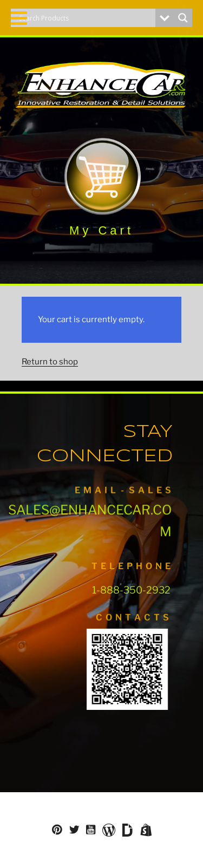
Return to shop (50, 362)
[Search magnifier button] (183, 18)
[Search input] (86, 18)
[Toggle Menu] (19, 18)
